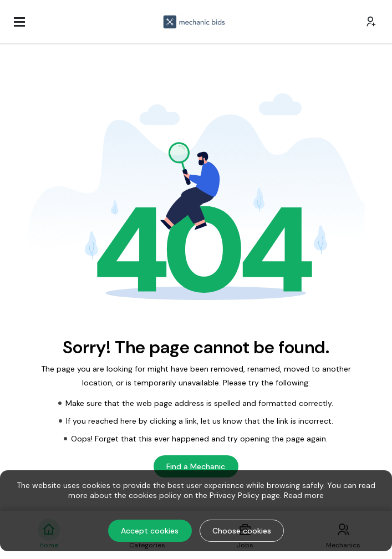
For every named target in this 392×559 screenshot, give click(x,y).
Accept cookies (150, 531)
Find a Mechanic (196, 466)
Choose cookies (242, 531)
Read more (304, 495)
